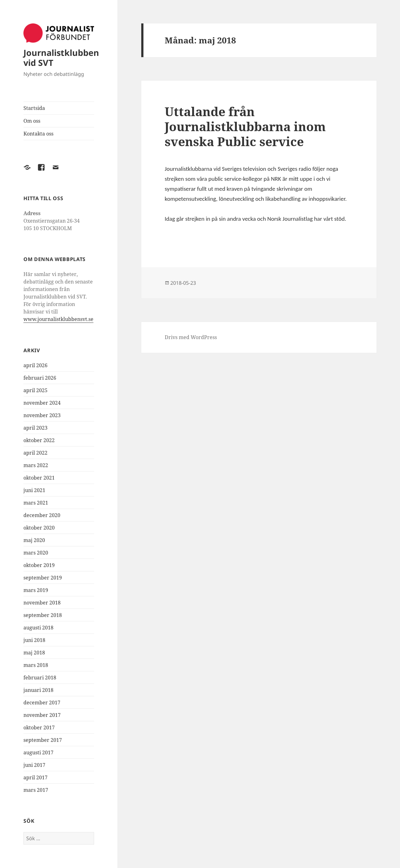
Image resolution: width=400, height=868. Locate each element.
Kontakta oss (38, 134)
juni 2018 (34, 640)
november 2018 (42, 603)
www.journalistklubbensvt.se (58, 319)
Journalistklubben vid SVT (61, 58)
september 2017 (43, 740)
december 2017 (42, 703)
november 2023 (42, 415)
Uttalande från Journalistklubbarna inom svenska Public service (245, 126)
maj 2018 (34, 653)
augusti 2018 (38, 628)
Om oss (32, 121)
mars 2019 (36, 590)
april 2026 (35, 365)
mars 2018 (36, 665)
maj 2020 (34, 540)
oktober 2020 (39, 528)
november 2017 (42, 715)
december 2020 (42, 515)
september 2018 (43, 615)
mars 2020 (36, 553)
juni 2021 (34, 490)
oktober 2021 (39, 478)
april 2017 (35, 777)
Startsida (34, 108)
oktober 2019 (39, 565)
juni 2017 (34, 765)
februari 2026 (40, 378)
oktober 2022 (39, 440)
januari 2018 (38, 690)
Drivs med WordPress (191, 337)
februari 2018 (40, 678)
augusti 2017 (38, 752)
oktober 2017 (39, 727)
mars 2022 (36, 465)
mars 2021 (36, 503)
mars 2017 (36, 790)
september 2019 (43, 578)
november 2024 (42, 403)
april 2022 (35, 453)
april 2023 (35, 428)
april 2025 (35, 390)
